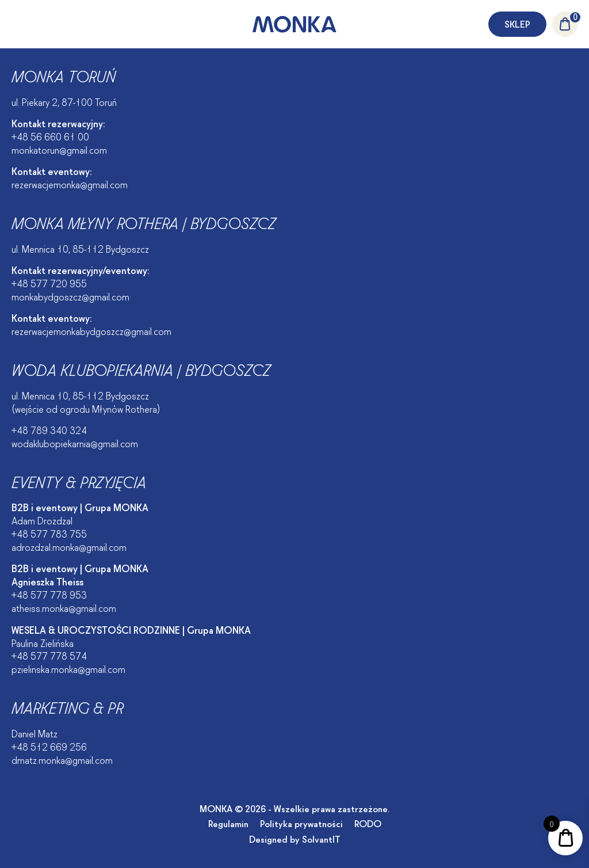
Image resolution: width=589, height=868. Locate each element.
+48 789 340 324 (49, 429)
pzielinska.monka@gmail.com (68, 668)
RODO (368, 823)
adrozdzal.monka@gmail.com (69, 546)
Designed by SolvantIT (295, 838)
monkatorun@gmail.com (59, 149)
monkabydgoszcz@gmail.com (70, 296)
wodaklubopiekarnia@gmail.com (75, 443)
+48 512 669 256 (49, 746)
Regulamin (228, 823)
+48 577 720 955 (49, 283)
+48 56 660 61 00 (50, 136)
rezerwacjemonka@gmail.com (70, 184)
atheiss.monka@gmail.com (64, 607)
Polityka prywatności (301, 823)
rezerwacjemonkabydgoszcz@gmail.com (91, 330)
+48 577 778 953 (49, 594)
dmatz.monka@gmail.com (62, 759)
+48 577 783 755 (49, 533)
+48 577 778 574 (49, 655)
